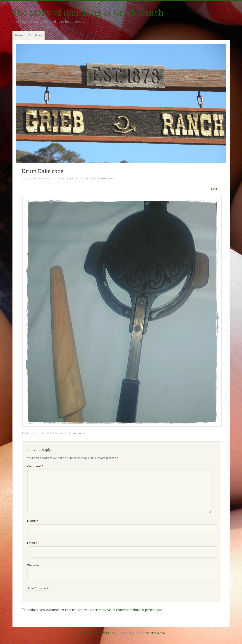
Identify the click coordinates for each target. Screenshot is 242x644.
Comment (35, 466)
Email (32, 543)
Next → (216, 189)
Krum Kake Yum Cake (99, 178)
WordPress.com (155, 633)
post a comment (75, 433)
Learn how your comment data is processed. (126, 610)
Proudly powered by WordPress (96, 633)
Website (33, 565)
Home (19, 35)
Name (33, 521)
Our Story (35, 35)
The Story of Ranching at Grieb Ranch (88, 13)
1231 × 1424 (73, 178)
